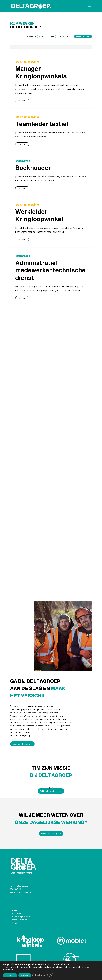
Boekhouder (33, 168)
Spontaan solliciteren (83, 36)
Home (15, 910)
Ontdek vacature (22, 101)
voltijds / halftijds (65, 36)
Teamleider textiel (42, 124)
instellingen (8, 970)
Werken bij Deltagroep (22, 917)
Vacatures (17, 914)
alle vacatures (32, 36)
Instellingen (40, 975)
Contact (16, 923)
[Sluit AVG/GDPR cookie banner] (51, 975)
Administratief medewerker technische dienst (50, 270)
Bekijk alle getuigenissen (51, 791)
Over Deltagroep (20, 920)
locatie (52, 36)
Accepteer (10, 975)
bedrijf (43, 36)
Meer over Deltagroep (22, 744)
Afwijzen (25, 975)
